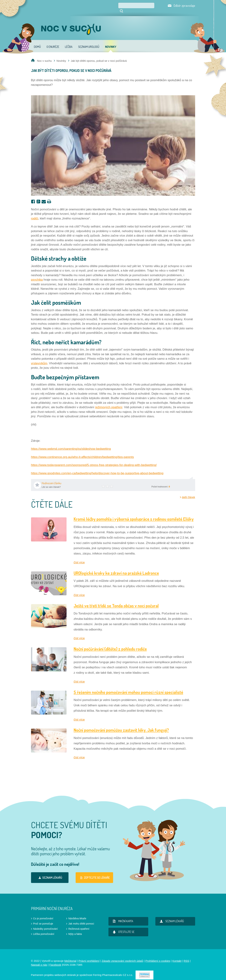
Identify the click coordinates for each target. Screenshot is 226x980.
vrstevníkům (39, 358)
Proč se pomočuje (43, 919)
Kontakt (177, 956)
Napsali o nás (39, 960)
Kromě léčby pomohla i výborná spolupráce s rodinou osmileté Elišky (134, 514)
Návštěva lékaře (77, 913)
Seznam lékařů (50, 873)
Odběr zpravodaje (184, 6)
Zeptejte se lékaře (94, 873)
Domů (37, 42)
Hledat (156, 5)
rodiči (35, 213)
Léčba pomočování (44, 929)
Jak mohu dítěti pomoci (81, 919)
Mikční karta (122, 916)
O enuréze (53, 42)
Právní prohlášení (89, 956)
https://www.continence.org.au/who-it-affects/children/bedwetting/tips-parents (82, 452)
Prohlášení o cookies (158, 956)
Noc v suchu (45, 56)
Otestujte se (123, 927)
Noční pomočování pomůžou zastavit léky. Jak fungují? (121, 725)
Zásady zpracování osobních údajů (122, 956)
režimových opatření (109, 402)
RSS (186, 956)
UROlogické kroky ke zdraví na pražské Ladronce (116, 568)
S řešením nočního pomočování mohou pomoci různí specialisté (128, 687)
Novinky (111, 42)
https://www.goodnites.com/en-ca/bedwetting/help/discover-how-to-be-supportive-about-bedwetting (97, 468)
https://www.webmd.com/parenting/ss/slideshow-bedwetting (71, 444)
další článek (189, 492)
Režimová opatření (79, 924)
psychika (37, 275)
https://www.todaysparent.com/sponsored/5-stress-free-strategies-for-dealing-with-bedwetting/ (94, 460)
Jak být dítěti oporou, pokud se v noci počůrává (99, 56)
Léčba (69, 42)
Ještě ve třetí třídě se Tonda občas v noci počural (116, 601)
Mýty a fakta (75, 929)
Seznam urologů (89, 42)
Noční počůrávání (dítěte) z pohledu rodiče (110, 644)
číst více (79, 557)
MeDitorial (70, 956)
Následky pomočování (45, 924)
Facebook (55, 960)
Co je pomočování (43, 913)
